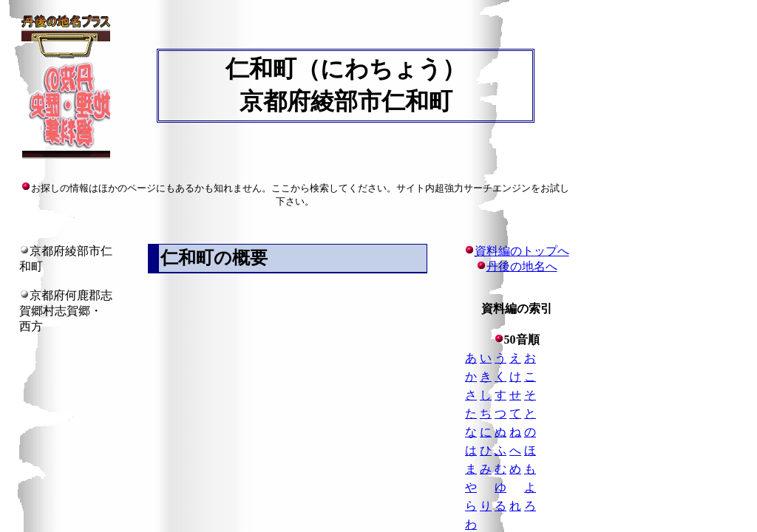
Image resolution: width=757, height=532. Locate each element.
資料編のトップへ (517, 251)
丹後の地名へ (522, 266)
